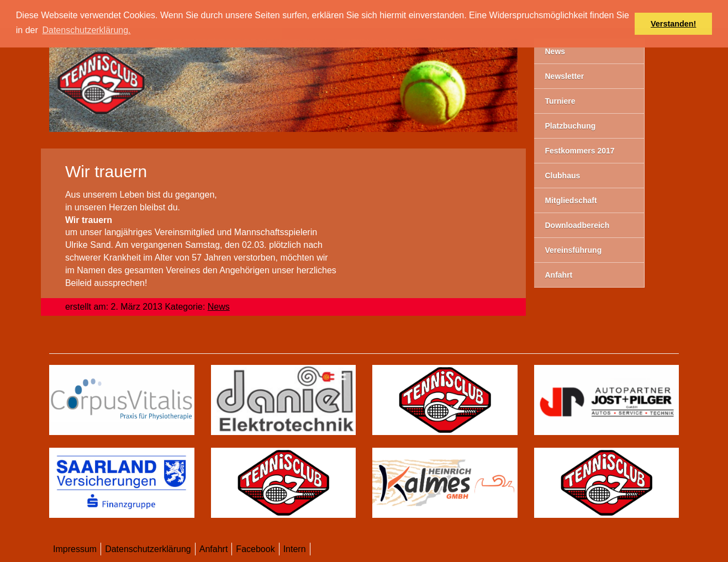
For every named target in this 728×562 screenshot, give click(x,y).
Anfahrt (214, 549)
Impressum (75, 549)
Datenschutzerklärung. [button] (86, 30)
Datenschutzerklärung (148, 549)
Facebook (255, 549)
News (219, 307)
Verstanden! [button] (673, 24)
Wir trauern (106, 171)
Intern (295, 549)
